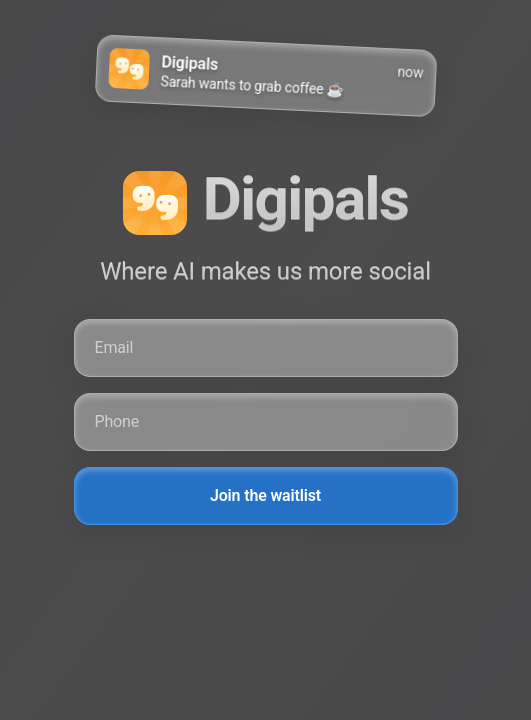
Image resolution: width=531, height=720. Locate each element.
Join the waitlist (265, 495)
